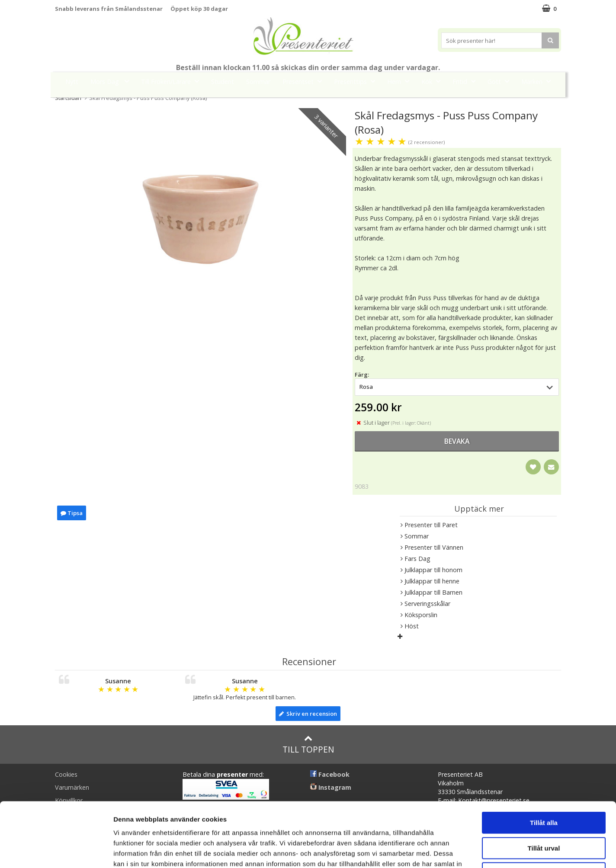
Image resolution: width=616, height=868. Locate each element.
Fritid (467, 81)
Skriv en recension (308, 714)
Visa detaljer (470, 851)
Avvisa (544, 813)
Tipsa (72, 513)
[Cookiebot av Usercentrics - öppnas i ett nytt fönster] (56, 851)
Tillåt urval (544, 788)
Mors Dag (112, 81)
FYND (308, 101)
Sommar (258, 82)
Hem (401, 81)
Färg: (362, 375)
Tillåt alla (544, 762)
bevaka (457, 441)
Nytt (72, 82)
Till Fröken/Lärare (173, 81)
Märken (539, 81)
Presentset (305, 81)
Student (223, 82)
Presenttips (357, 81)
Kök (433, 81)
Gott (501, 81)
